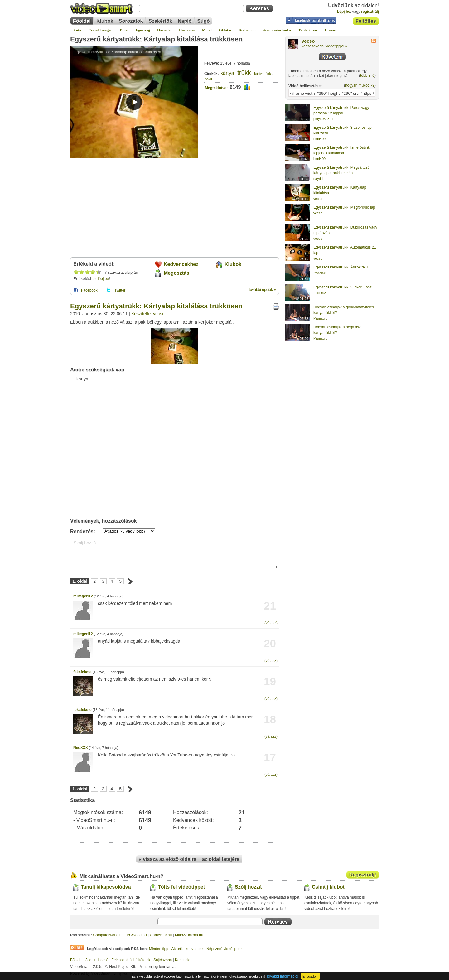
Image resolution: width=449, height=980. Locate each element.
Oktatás (225, 30)
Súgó (204, 21)
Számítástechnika (277, 30)
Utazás (330, 30)
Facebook (89, 290)
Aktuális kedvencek (188, 949)
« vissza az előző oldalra (168, 859)
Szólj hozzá (248, 887)
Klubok (105, 21)
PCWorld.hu (137, 935)
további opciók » (262, 290)
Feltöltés (366, 21)
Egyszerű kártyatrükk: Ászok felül (341, 267)
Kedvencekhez (181, 264)
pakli (208, 79)
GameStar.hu (161, 935)
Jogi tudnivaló (97, 960)
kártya (227, 73)
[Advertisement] (242, 137)
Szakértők (160, 21)
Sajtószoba (163, 960)
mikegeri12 (83, 596)
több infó (367, 75)
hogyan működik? (360, 85)
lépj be (103, 279)
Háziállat (164, 30)
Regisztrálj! (363, 875)
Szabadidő (247, 30)
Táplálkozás (308, 30)
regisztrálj (370, 12)
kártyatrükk (263, 74)
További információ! (282, 976)
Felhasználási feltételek (131, 960)
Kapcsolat (183, 960)
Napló (185, 21)
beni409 (319, 139)
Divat (124, 30)
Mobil (207, 30)
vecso (308, 41)
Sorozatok (131, 21)
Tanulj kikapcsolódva (106, 887)
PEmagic (320, 318)
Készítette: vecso (148, 314)
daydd (318, 179)
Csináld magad (101, 30)
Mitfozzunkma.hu (189, 935)
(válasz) (271, 623)
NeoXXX (81, 748)
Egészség (143, 30)
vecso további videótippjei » (324, 46)
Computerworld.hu (108, 935)
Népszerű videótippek (224, 949)
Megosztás (176, 273)
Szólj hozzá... (174, 553)
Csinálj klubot (328, 887)
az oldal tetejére (221, 859)
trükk (244, 73)
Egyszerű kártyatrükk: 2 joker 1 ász (343, 287)
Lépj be (344, 12)
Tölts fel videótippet (181, 887)
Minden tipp (159, 949)
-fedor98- (320, 273)
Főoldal (82, 21)
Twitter (120, 290)
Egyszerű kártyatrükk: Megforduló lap (344, 207)
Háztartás (187, 30)
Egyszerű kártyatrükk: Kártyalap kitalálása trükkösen (156, 39)
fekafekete (82, 672)
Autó (77, 30)
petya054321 (323, 119)
